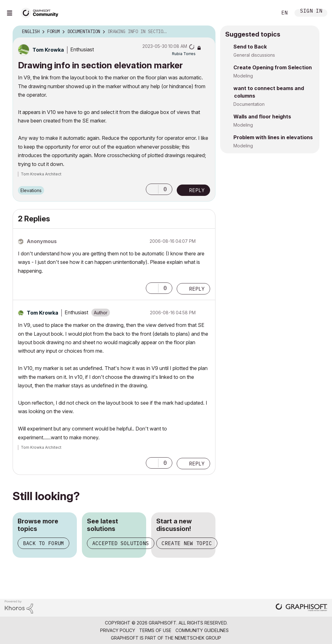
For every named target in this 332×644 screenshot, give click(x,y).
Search (266, 13)
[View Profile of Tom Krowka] (48, 50)
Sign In (311, 11)
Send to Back (250, 47)
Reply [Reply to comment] (197, 289)
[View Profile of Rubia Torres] (184, 54)
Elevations (31, 190)
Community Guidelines (202, 630)
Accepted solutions (121, 543)
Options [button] (207, 32)
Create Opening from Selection (273, 67)
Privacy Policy (118, 630)
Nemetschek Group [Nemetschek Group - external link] (198, 638)
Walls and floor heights (262, 117)
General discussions (254, 55)
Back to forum (43, 543)
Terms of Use (155, 630)
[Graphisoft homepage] (301, 608)
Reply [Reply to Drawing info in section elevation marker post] (197, 190)
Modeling (243, 76)
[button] (152, 189)
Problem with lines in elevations (273, 137)
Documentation (249, 104)
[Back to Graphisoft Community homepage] (42, 12)
